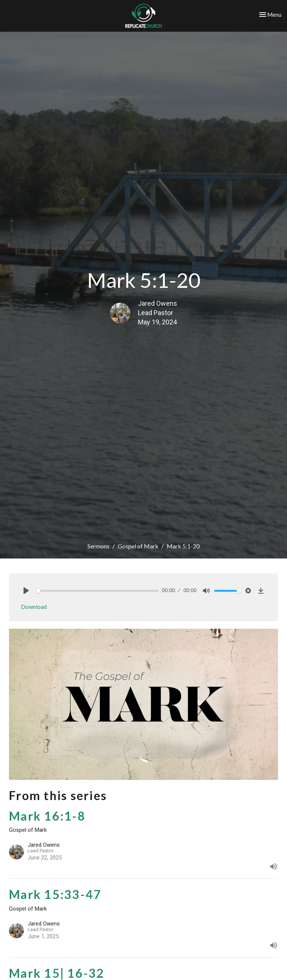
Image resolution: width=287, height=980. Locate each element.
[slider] (97, 591)
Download (34, 607)
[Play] (26, 591)
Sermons (98, 546)
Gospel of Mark (138, 546)
